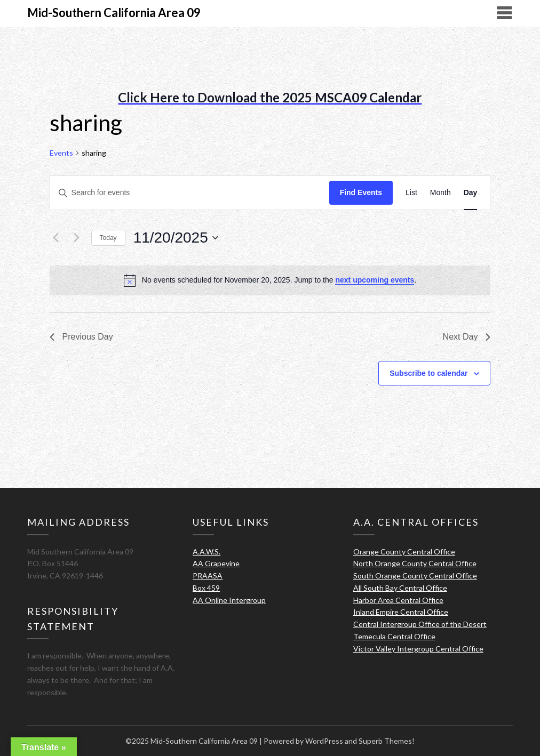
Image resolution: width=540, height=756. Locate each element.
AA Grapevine (216, 563)
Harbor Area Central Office (398, 600)
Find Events (361, 192)
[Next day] (77, 238)
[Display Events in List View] (411, 193)
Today (108, 238)
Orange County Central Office (404, 552)
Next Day (467, 337)
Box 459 (206, 588)
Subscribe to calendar (428, 373)
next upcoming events (375, 280)
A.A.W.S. (207, 552)
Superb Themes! (387, 741)
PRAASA (208, 576)
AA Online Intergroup (229, 600)
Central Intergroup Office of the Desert (420, 624)
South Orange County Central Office (415, 576)
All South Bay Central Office (400, 588)
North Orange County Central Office (415, 563)
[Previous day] (56, 238)
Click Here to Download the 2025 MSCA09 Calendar (270, 97)
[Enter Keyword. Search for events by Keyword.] (190, 193)
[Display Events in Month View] (440, 193)
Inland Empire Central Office (401, 612)
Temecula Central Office (394, 636)
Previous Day (81, 337)
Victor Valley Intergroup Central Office (418, 649)
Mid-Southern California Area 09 (114, 13)
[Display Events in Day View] (471, 193)
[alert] (270, 280)
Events (61, 153)
